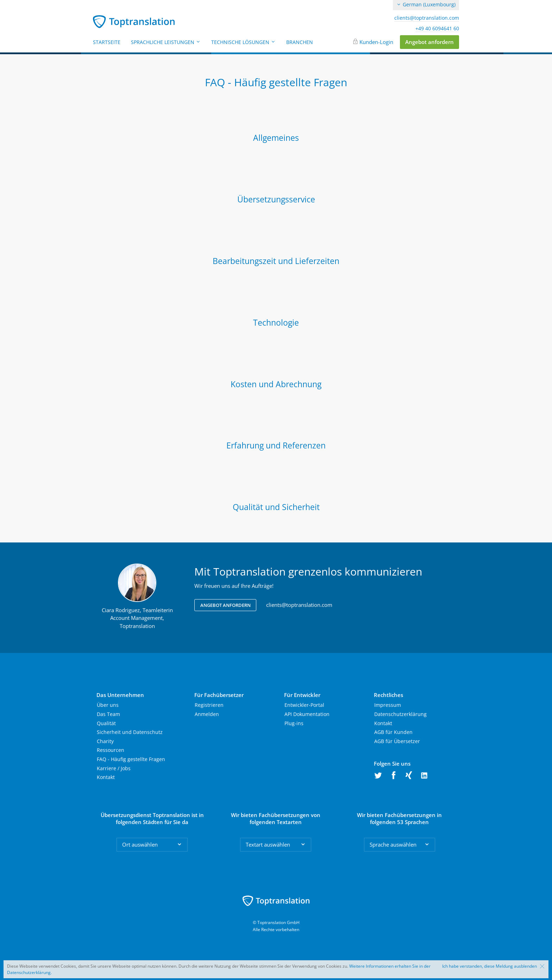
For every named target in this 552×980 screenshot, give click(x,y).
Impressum (388, 705)
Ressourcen (111, 750)
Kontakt (106, 777)
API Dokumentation (307, 714)
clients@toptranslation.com (427, 18)
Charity (105, 741)
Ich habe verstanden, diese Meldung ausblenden (490, 966)
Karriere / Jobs (114, 768)
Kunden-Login (376, 42)
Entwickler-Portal (304, 705)
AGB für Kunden (393, 732)
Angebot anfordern (429, 42)
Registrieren (209, 705)
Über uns (108, 705)
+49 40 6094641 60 (437, 29)
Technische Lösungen (243, 42)
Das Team (108, 714)
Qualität (106, 723)
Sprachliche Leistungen (166, 42)
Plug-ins (294, 723)
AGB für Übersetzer (397, 741)
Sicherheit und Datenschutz (130, 732)
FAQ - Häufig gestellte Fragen (131, 759)
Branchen (300, 42)
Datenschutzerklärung (400, 714)
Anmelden (207, 714)
